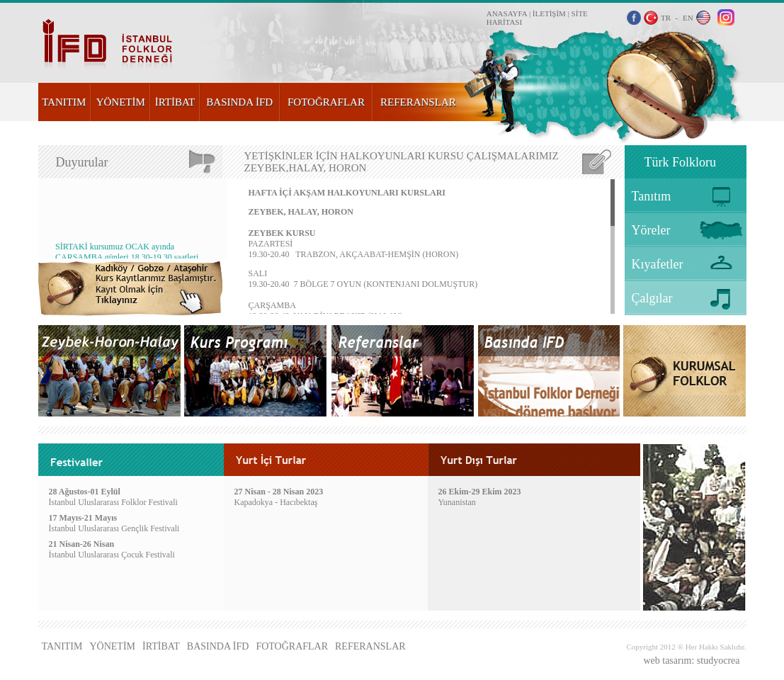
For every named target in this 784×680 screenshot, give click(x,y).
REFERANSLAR (418, 102)
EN (688, 18)
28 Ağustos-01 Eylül (85, 492)
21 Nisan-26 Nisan (82, 544)
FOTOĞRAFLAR (326, 102)
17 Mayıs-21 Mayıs (83, 518)
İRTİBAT (175, 102)
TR (666, 18)
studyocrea (718, 661)
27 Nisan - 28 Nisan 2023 (279, 492)
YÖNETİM (121, 102)
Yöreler (651, 230)
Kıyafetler (658, 264)
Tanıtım (652, 196)
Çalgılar (652, 298)
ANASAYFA (507, 13)
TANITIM (64, 102)
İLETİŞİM (549, 13)
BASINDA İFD (239, 102)
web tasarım (667, 661)
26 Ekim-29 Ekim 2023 (480, 492)
